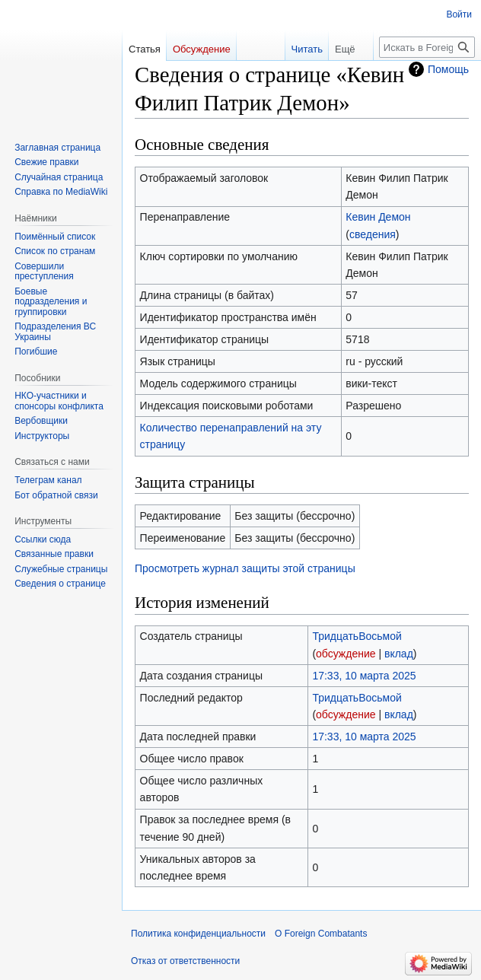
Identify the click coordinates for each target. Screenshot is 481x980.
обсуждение (346, 654)
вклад (399, 654)
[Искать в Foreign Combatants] (427, 47)
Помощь (448, 69)
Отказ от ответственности (185, 961)
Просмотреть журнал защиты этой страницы (245, 568)
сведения (373, 234)
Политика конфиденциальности (198, 934)
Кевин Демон (378, 217)
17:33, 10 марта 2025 (364, 676)
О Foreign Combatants (321, 934)
